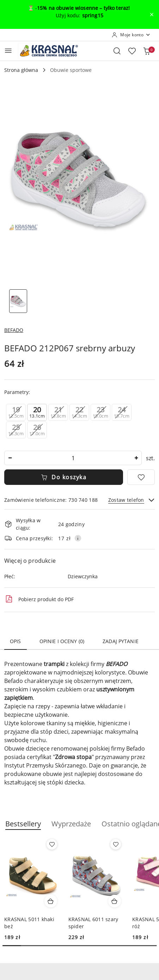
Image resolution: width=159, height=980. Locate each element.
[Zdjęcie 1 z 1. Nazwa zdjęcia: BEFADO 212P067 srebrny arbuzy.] (18, 301)
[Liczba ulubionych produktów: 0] (132, 51)
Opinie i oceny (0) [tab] (62, 641)
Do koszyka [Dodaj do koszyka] (64, 477)
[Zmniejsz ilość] (10, 458)
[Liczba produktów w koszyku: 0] (147, 51)
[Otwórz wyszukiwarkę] (117, 51)
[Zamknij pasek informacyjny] (152, 14)
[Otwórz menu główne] (8, 51)
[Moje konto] (131, 35)
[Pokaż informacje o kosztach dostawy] (78, 538)
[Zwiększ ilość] (136, 458)
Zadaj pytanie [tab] (121, 641)
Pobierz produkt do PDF (39, 599)
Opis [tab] (16, 641)
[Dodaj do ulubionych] (141, 477)
